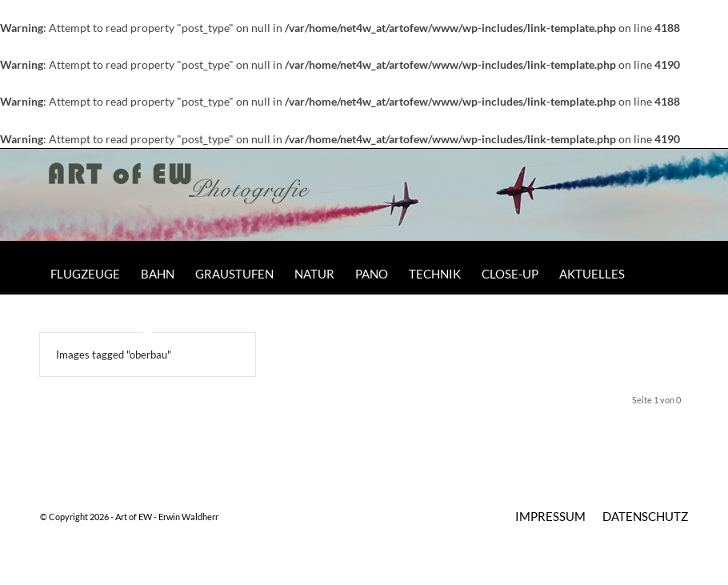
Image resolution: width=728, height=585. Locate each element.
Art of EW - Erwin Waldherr (167, 517)
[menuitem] (85, 274)
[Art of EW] (180, 201)
